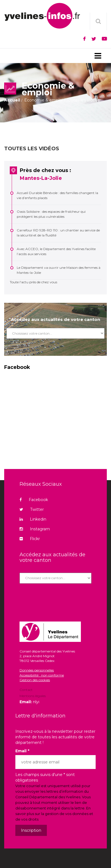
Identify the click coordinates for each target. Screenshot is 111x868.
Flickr (30, 539)
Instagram (35, 529)
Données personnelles (37, 670)
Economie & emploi (44, 100)
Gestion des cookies (35, 680)
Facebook (34, 500)
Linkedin (33, 519)
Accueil (12, 100)
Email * (22, 751)
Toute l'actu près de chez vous (33, 282)
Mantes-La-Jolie (41, 178)
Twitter (32, 509)
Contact (26, 690)
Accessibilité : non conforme (42, 675)
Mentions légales (33, 696)
